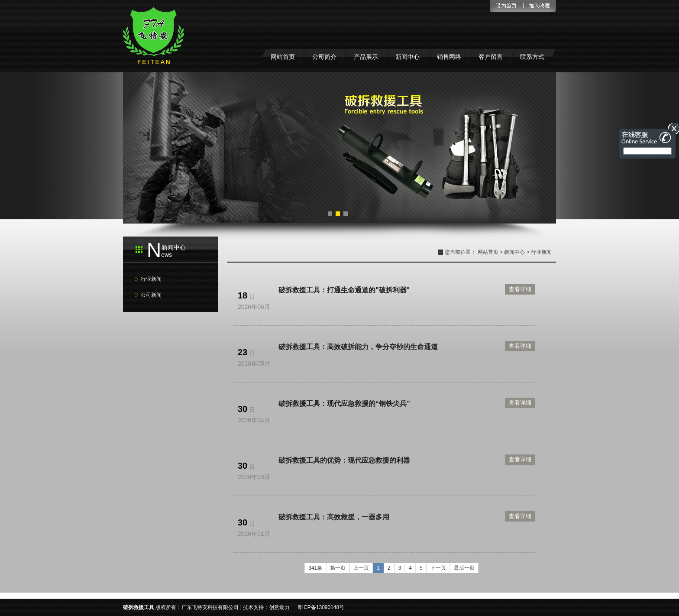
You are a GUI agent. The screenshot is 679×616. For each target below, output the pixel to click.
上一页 (361, 568)
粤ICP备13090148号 (321, 607)
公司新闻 (151, 295)
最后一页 (464, 568)
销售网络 (449, 57)
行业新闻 (151, 279)
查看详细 (520, 289)
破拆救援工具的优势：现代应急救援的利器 (344, 460)
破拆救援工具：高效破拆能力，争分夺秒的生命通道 (358, 347)
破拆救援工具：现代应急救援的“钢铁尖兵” (344, 404)
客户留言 (491, 57)
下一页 (438, 568)
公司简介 (324, 57)
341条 (315, 568)
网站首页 (283, 57)
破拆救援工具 (139, 607)
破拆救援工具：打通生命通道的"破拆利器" (344, 290)
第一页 (338, 568)
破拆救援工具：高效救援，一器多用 (334, 517)
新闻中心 (407, 57)
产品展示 (366, 57)
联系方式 (532, 57)
